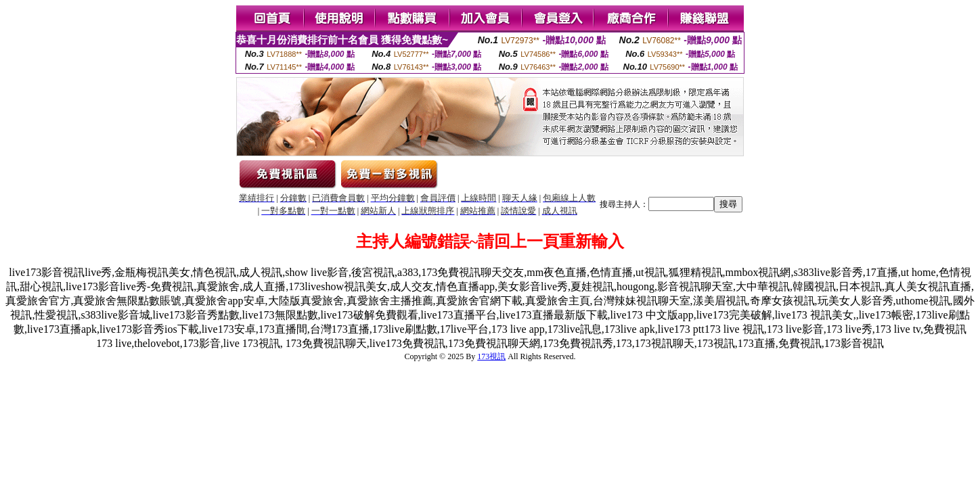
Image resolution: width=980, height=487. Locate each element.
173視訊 (491, 356)
